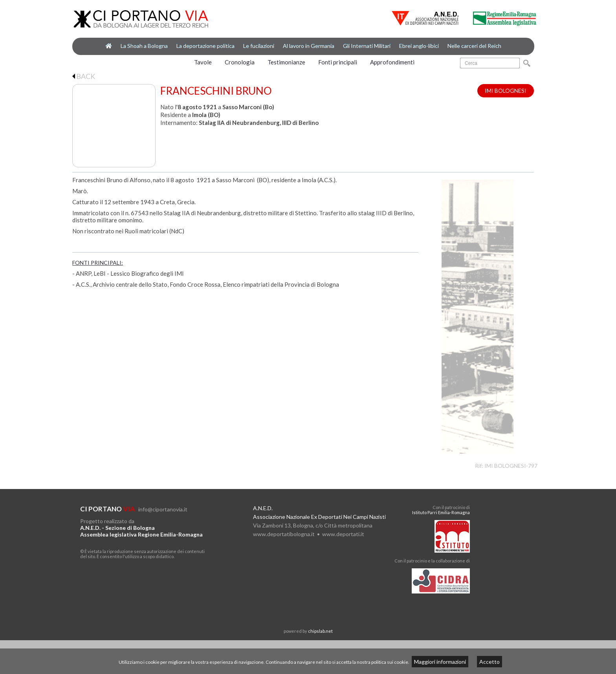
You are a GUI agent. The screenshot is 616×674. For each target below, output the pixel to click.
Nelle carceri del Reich (474, 46)
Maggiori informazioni (440, 662)
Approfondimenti (392, 62)
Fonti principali (338, 62)
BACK (84, 76)
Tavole (203, 62)
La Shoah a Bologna (144, 46)
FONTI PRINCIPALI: (98, 263)
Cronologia (240, 62)
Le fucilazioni (259, 46)
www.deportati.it (343, 534)
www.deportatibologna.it (284, 534)
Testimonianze (286, 62)
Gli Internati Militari (367, 46)
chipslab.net (320, 631)
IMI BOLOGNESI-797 (511, 466)
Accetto (489, 662)
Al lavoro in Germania (309, 46)
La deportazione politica (205, 46)
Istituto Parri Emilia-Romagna (441, 512)
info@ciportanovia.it (163, 509)
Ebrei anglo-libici (419, 46)
